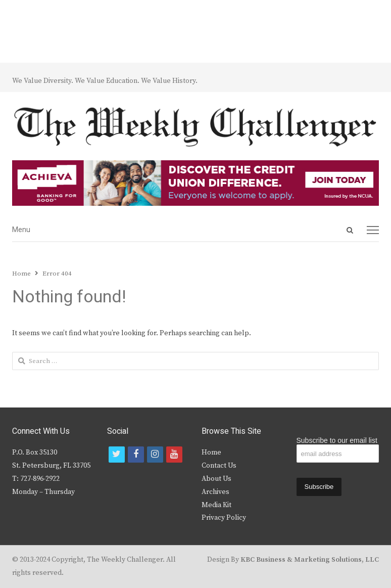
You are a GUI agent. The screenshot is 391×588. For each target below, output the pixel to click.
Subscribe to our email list (337, 440)
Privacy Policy (224, 518)
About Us (216, 479)
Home (211, 453)
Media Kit (216, 505)
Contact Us (219, 466)
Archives (215, 492)
